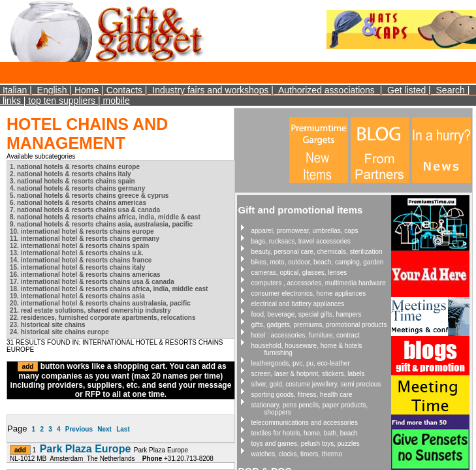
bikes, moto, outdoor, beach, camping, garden (318, 262)
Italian (15, 90)
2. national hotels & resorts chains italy (71, 174)
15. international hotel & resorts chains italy (77, 267)
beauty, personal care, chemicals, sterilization (317, 252)
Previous (79, 429)
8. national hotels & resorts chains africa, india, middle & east (105, 217)
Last (123, 429)
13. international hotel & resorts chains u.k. (77, 253)
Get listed (406, 90)
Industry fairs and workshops (210, 90)
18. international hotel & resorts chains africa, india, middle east (109, 289)
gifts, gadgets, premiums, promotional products (319, 325)
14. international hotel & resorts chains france (81, 260)
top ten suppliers (62, 101)
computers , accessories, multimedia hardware (319, 283)
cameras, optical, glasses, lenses (299, 273)
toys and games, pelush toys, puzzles (306, 444)
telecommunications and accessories (305, 423)
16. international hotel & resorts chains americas (85, 274)
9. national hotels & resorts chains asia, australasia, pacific (101, 224)
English (52, 90)
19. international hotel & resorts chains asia (77, 296)
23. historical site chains (48, 325)
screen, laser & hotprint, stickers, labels (308, 374)
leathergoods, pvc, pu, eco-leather (301, 363)
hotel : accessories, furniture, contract (306, 335)
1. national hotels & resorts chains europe (75, 167)
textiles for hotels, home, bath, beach (305, 433)
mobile (116, 101)
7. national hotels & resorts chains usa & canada (85, 210)
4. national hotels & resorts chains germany (77, 188)
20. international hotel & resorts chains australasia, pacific (100, 303)
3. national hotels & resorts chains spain (72, 181)
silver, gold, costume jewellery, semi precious (316, 384)
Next (104, 429)
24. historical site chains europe (59, 332)
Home (87, 90)
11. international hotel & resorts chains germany (85, 239)
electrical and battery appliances (298, 304)
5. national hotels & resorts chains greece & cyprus (89, 196)
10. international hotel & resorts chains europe (82, 231)
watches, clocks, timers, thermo (297, 454)
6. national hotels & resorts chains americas (78, 203)
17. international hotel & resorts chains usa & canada (92, 282)
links (12, 101)
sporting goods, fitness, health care (302, 395)
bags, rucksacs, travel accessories (301, 241)
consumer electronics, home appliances (309, 293)
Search (451, 90)
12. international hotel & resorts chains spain (79, 246)
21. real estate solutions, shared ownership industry (90, 310)
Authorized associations (326, 90)
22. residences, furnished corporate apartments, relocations (103, 318)
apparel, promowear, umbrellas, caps (305, 231)
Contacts (124, 90)
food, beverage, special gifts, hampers (307, 314)
